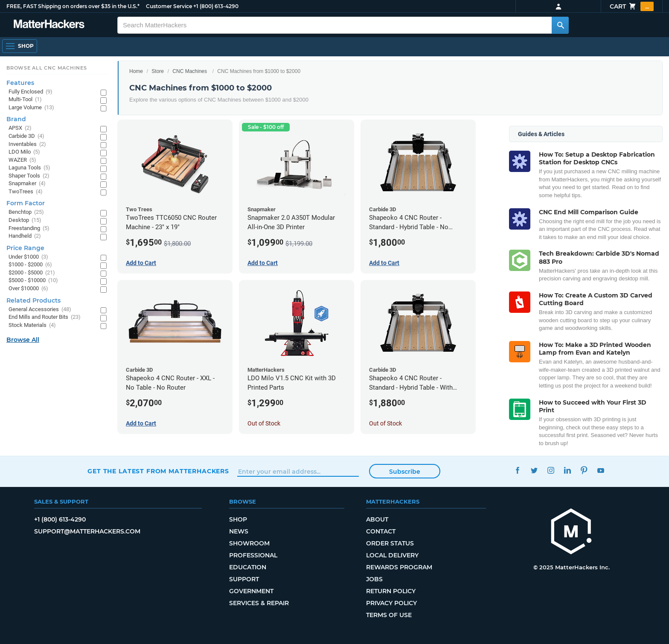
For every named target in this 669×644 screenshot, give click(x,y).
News (239, 531)
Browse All (23, 340)
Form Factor (26, 203)
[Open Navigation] (20, 46)
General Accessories (40, 310)
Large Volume (31, 108)
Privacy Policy (391, 603)
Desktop (25, 220)
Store (158, 71)
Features (20, 83)
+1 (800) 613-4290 (216, 6)
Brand (16, 119)
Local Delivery (392, 555)
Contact (381, 531)
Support (244, 579)
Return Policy (391, 591)
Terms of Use (389, 615)
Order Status (390, 543)
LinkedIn (567, 470)
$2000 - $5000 (32, 273)
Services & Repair (259, 603)
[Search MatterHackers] (560, 25)
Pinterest (584, 470)
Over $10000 (28, 289)
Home (136, 71)
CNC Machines (190, 71)
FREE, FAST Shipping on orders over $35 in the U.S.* (73, 6)
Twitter (534, 470)
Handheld (25, 236)
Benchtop (26, 212)
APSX (20, 128)
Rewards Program (399, 567)
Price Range (25, 248)
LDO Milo (24, 152)
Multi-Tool (25, 100)
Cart (632, 6)
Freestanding (29, 229)
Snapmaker (27, 184)
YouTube (601, 470)
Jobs (374, 579)
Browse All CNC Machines (47, 68)
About (377, 519)
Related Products (33, 300)
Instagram (551, 470)
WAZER (22, 160)
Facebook (517, 470)
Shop (238, 519)
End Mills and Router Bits (45, 317)
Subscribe (405, 472)
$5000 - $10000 (33, 281)
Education (248, 567)
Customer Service (169, 6)
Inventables (27, 144)
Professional (253, 555)
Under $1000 (28, 257)
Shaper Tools (29, 176)
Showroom (249, 543)
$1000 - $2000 (30, 265)
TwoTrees (26, 192)
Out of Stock (264, 423)
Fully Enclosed (31, 92)
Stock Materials (32, 325)
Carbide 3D (26, 136)
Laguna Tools (29, 168)
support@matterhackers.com (87, 531)
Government (251, 591)
